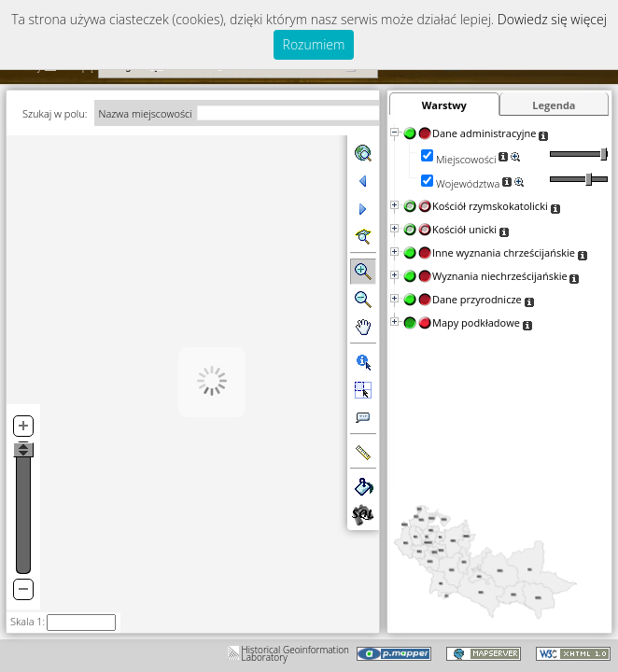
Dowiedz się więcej (552, 19)
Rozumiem (314, 44)
